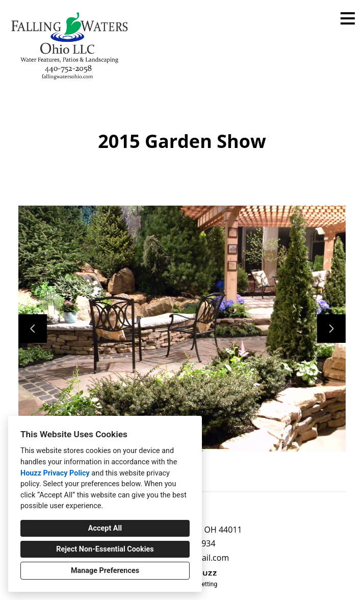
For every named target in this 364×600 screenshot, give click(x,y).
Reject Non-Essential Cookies (105, 549)
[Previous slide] (33, 329)
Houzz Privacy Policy (55, 473)
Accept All (105, 528)
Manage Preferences (105, 571)
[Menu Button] (348, 18)
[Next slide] (331, 329)
